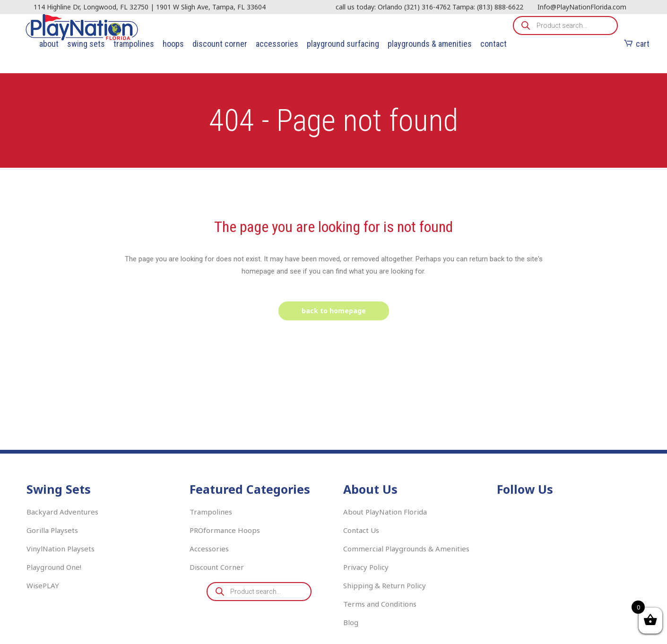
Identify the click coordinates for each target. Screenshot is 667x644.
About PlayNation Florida (385, 512)
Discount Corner (217, 567)
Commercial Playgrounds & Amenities (406, 549)
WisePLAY (43, 585)
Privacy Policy (366, 567)
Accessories (209, 549)
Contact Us (361, 530)
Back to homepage (334, 311)
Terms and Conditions (380, 604)
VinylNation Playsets (61, 549)
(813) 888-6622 (500, 7)
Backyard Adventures (62, 512)
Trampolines (211, 512)
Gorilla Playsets (52, 530)
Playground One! (54, 567)
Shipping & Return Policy (385, 585)
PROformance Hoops (225, 530)
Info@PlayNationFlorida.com (582, 7)
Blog (351, 622)
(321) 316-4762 (427, 7)
